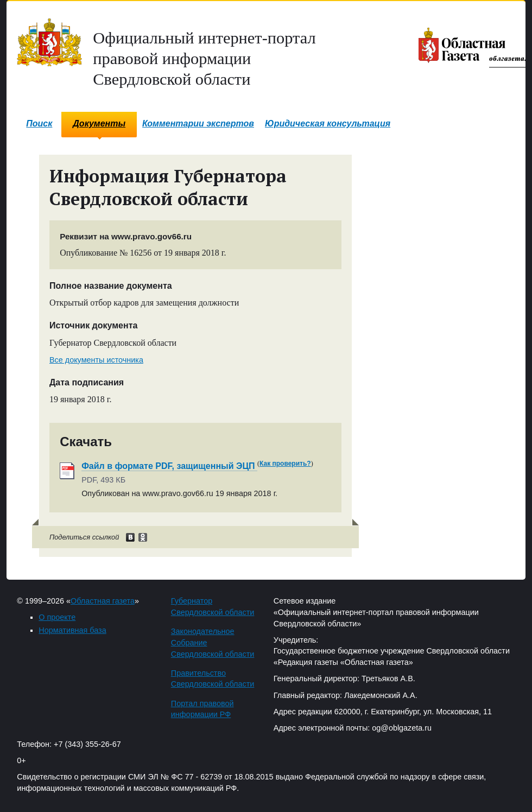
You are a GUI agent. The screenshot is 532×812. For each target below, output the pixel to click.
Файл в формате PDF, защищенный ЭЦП (169, 466)
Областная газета (103, 601)
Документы (99, 123)
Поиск (39, 123)
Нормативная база (72, 630)
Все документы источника (96, 360)
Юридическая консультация (328, 123)
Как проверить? (285, 464)
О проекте (57, 617)
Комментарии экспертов (198, 123)
